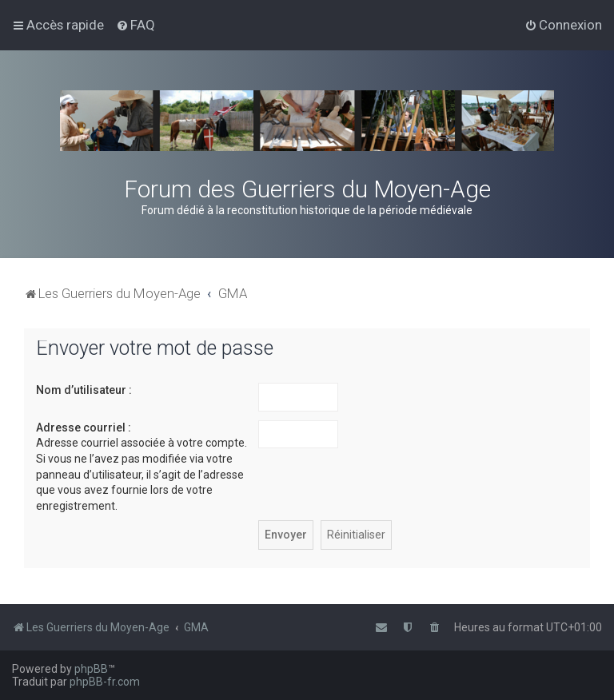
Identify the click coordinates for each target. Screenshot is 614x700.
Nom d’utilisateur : (84, 390)
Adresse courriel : (84, 428)
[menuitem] (136, 25)
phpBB (91, 669)
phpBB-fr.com (105, 682)
